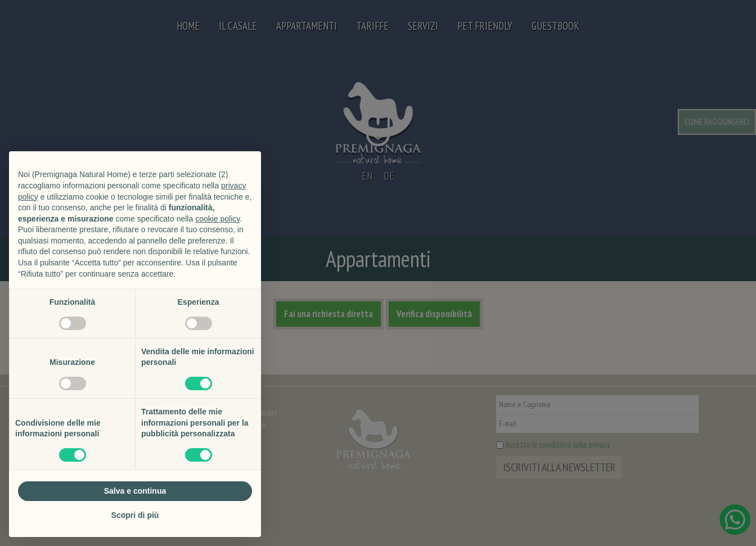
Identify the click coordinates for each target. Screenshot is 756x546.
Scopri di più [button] (135, 515)
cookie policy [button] (217, 219)
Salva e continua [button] (135, 491)
